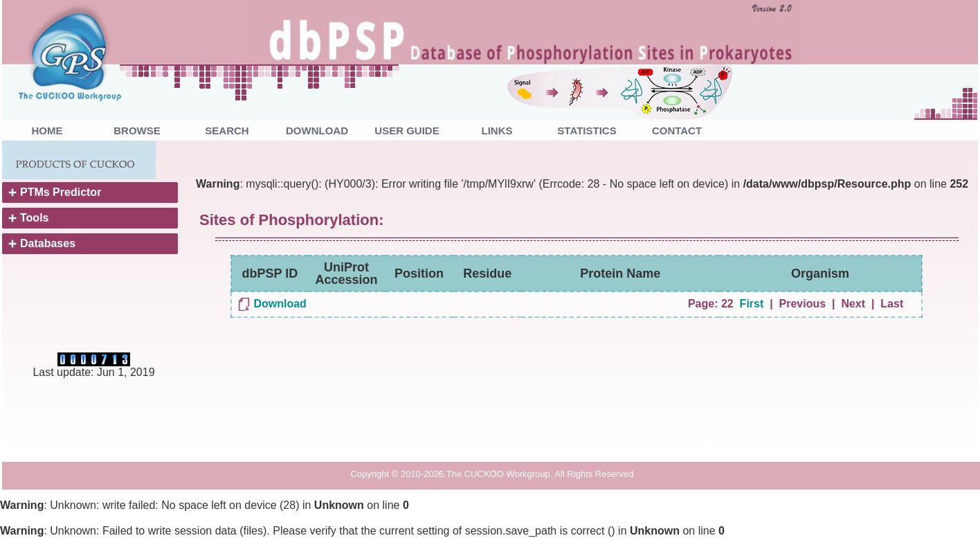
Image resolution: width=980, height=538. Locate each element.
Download (280, 304)
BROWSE (137, 131)
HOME (47, 131)
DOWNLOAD (317, 131)
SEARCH (227, 131)
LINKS (497, 131)
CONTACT (677, 131)
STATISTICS (587, 131)
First (752, 304)
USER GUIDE (407, 131)
